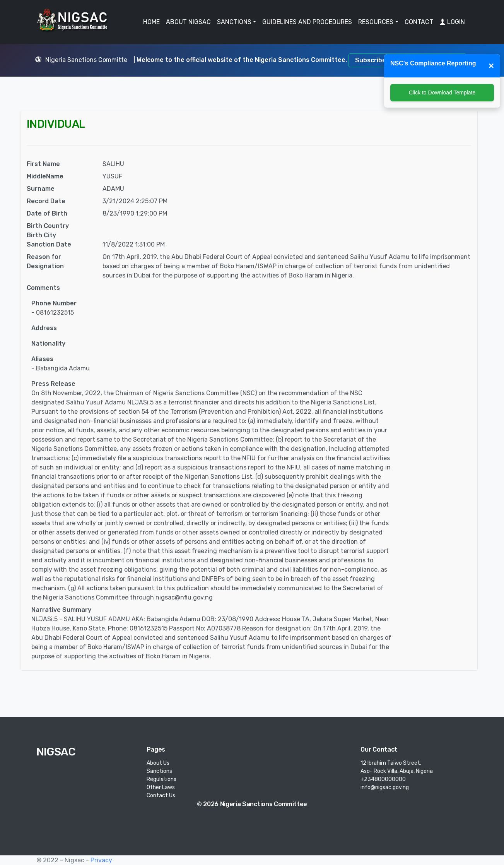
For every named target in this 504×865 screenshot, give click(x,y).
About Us (158, 763)
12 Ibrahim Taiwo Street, (391, 763)
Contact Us (161, 796)
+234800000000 (383, 779)
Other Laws (161, 787)
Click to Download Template (442, 92)
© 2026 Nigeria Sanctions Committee (252, 804)
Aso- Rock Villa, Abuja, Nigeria (397, 771)
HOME (151, 22)
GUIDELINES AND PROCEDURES (307, 22)
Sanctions (159, 771)
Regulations (161, 779)
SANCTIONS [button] (234, 22)
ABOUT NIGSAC (188, 22)
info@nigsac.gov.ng (385, 787)
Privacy (101, 860)
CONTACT (419, 22)
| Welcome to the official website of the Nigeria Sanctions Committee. (241, 60)
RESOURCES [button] (376, 22)
